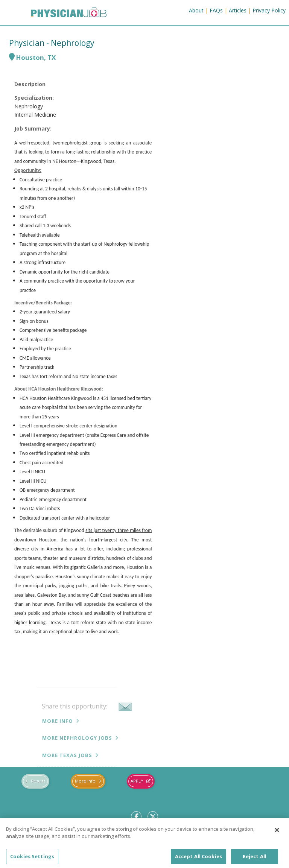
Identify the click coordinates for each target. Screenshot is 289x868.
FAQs (216, 10)
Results (38, 781)
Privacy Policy (269, 10)
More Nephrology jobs (77, 738)
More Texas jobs (67, 755)
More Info (58, 721)
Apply (137, 781)
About (196, 10)
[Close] (277, 835)
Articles (238, 10)
